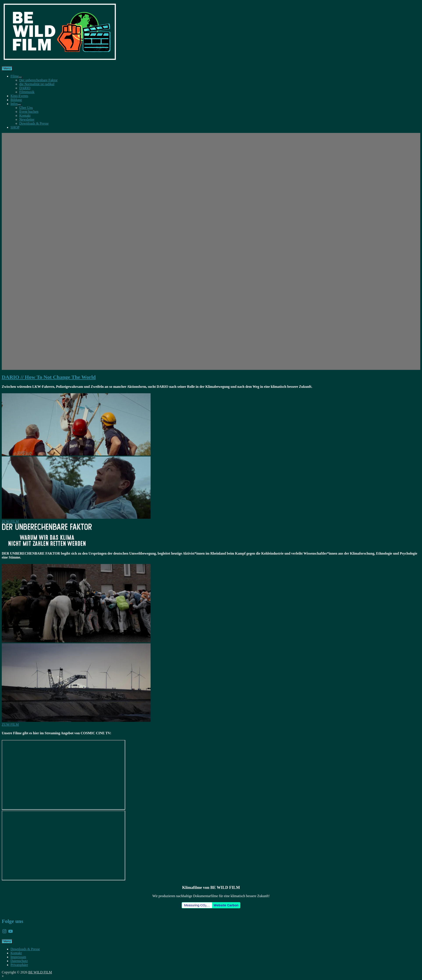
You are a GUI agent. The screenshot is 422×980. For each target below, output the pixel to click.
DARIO (25, 88)
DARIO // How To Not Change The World (49, 377)
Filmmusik (27, 92)
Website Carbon (226, 905)
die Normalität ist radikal (37, 84)
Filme (15, 76)
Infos (14, 104)
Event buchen (29, 112)
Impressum (18, 957)
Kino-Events (19, 96)
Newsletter (27, 119)
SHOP (15, 127)
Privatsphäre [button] (19, 965)
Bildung (16, 100)
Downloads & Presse (34, 123)
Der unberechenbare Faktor (38, 80)
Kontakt (25, 116)
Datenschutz (19, 961)
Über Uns (26, 108)
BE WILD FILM (40, 972)
